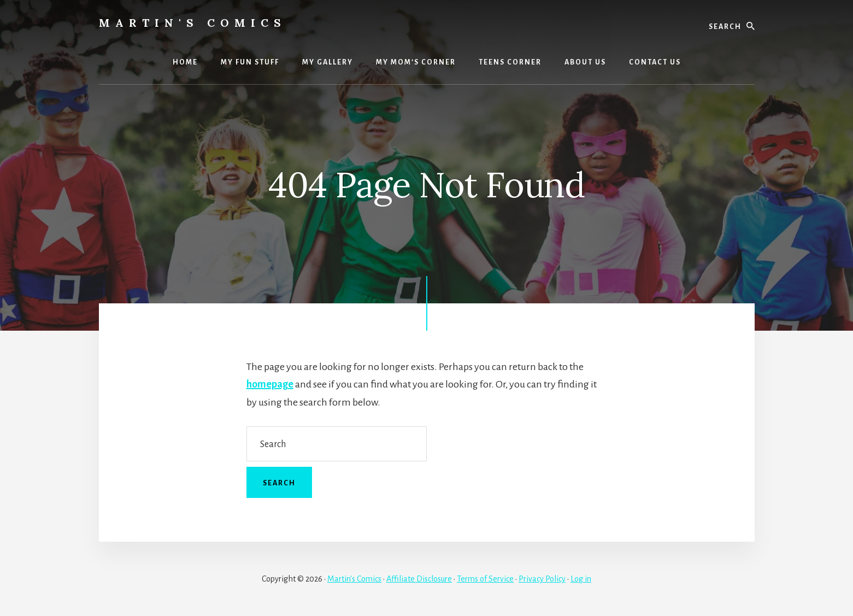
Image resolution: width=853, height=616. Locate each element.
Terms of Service (485, 579)
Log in (581, 579)
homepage (270, 384)
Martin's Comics (193, 23)
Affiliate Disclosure (419, 579)
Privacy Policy (542, 579)
